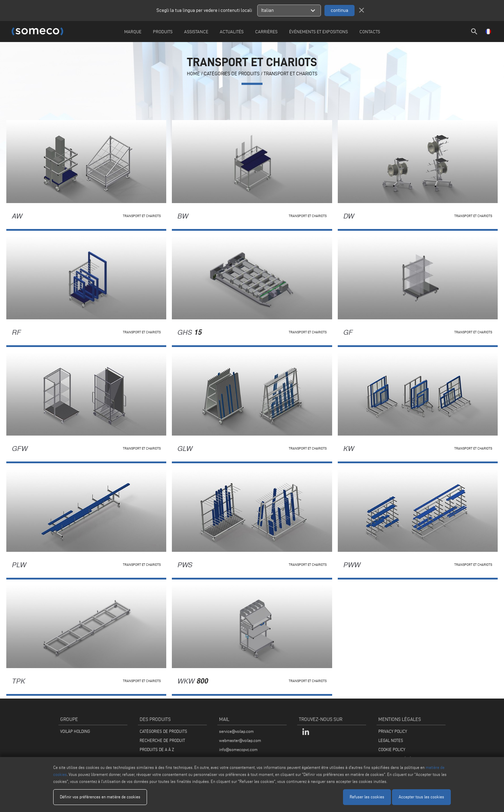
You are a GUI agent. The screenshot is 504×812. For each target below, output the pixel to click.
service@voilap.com (236, 731)
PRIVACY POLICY (393, 731)
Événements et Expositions (318, 32)
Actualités (232, 32)
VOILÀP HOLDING (75, 731)
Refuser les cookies (367, 797)
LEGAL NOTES (391, 740)
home (193, 74)
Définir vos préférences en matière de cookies (100, 797)
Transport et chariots (290, 74)
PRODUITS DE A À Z (157, 749)
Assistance (196, 32)
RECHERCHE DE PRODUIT (162, 740)
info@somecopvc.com (238, 749)
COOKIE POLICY (392, 749)
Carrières (266, 32)
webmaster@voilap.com (240, 740)
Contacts (370, 32)
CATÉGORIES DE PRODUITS (232, 74)
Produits (163, 32)
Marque (133, 32)
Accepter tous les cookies (421, 797)
